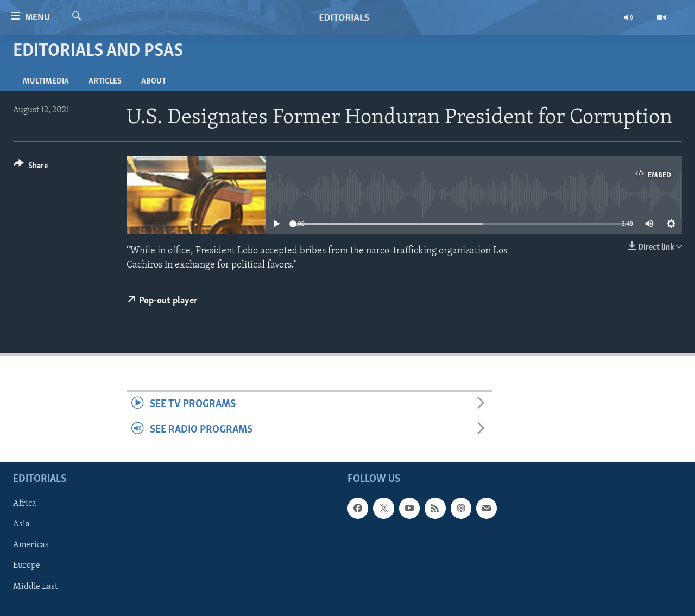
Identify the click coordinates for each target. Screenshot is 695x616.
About (154, 81)
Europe (27, 566)
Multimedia (46, 81)
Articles (105, 81)
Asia (21, 524)
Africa (25, 504)
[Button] (31, 167)
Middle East (35, 586)
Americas (31, 545)
